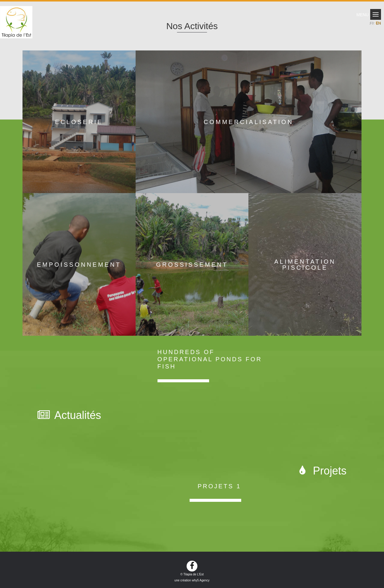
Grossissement (192, 265)
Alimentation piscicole (305, 265)
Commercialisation (249, 122)
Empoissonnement (79, 265)
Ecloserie (79, 122)
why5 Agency (201, 580)
